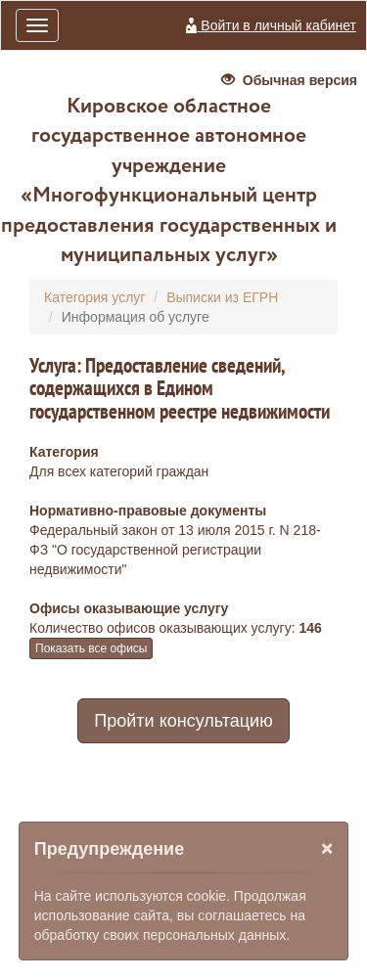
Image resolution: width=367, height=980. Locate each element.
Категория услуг (94, 297)
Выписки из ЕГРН (222, 297)
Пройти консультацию (183, 721)
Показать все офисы (91, 648)
